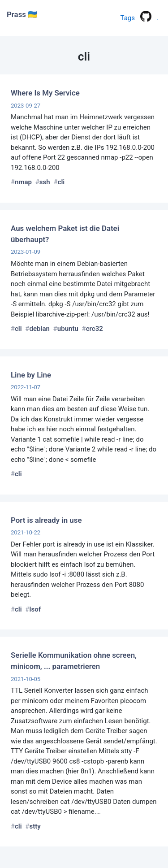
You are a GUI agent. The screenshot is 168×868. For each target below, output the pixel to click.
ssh (45, 182)
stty (35, 826)
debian (40, 329)
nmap (23, 182)
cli (61, 182)
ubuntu (68, 329)
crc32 (95, 329)
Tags (128, 18)
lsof (35, 609)
